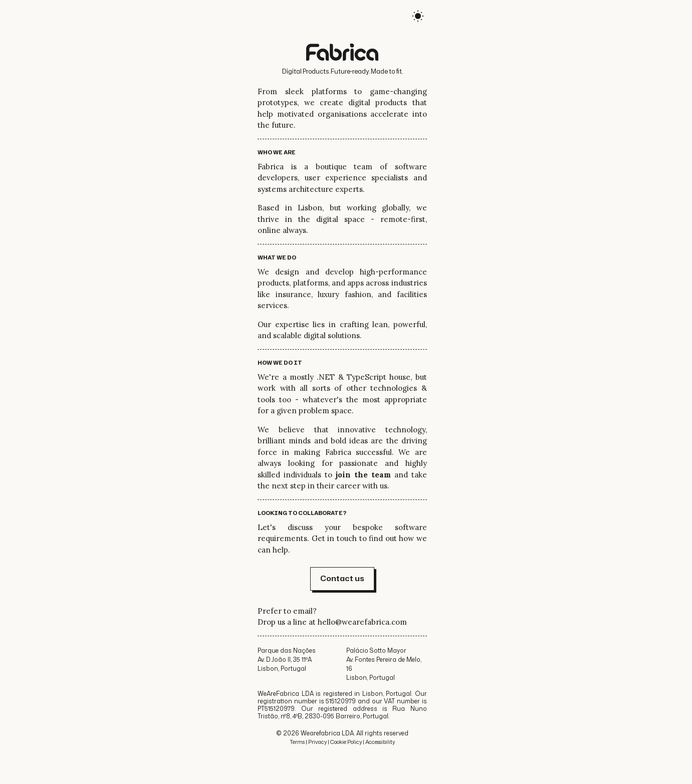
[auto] (418, 18)
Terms (297, 742)
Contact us (342, 578)
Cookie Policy (346, 742)
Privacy (317, 742)
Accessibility (380, 742)
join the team (363, 475)
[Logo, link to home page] (342, 53)
